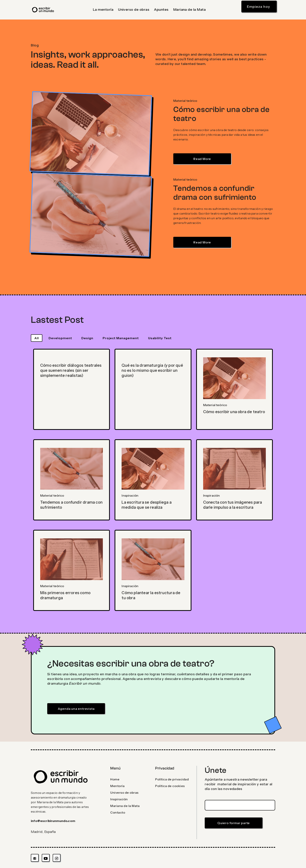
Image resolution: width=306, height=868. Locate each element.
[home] (43, 10)
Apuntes (161, 10)
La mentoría (103, 10)
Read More (202, 159)
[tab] (37, 338)
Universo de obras (134, 10)
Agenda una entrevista (76, 709)
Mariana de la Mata (190, 10)
